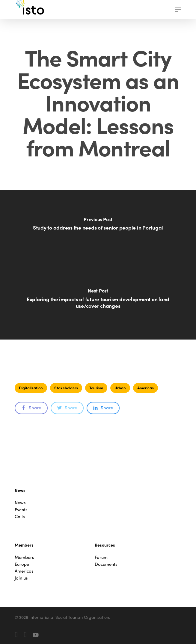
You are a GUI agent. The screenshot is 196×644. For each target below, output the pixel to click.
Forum (101, 557)
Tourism (96, 388)
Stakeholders (66, 388)
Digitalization (31, 388)
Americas (146, 388)
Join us (21, 578)
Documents (106, 564)
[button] (178, 10)
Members (24, 557)
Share (31, 408)
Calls (20, 516)
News (20, 503)
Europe (22, 564)
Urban (120, 388)
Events (21, 510)
